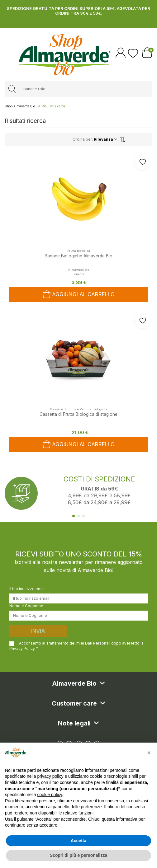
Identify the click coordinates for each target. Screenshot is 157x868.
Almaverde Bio (79, 270)
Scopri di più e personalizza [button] (78, 855)
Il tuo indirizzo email (27, 589)
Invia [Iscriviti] (38, 631)
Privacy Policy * (24, 648)
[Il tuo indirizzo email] (78, 598)
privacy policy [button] (50, 776)
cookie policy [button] (50, 795)
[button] (149, 753)
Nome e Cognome (26, 606)
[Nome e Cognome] (78, 616)
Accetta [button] (79, 841)
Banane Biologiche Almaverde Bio (78, 256)
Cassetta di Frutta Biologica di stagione (78, 414)
